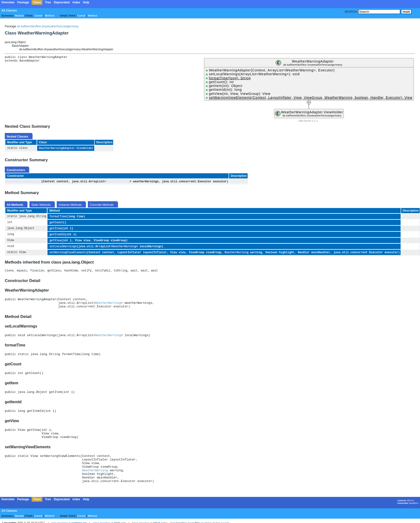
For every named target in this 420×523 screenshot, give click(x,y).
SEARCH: (351, 12)
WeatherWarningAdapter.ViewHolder (66, 148)
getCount (56, 223)
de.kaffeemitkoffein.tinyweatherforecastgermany (48, 26)
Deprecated (62, 2)
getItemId (57, 236)
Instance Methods (70, 205)
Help (86, 2)
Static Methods (41, 205)
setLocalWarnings (63, 248)
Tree (48, 2)
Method (49, 16)
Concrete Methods (102, 205)
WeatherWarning (118, 182)
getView (55, 242)
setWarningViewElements (68, 254)
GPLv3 (410, 516)
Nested (19, 16)
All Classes (9, 11)
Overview (8, 2)
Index (76, 2)
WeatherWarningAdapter (23, 182)
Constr (38, 16)
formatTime (58, 217)
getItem (55, 229)
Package (23, 2)
